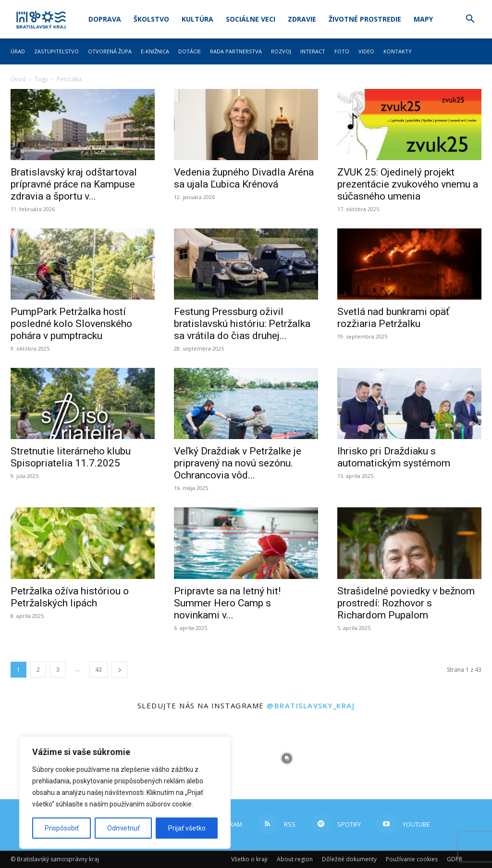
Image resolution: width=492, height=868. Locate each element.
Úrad (18, 51)
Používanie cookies (412, 859)
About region (295, 859)
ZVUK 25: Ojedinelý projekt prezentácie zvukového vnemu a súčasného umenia (408, 184)
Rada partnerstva (236, 51)
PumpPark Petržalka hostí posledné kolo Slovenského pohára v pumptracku (71, 324)
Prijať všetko (187, 828)
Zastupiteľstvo (56, 51)
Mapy (423, 19)
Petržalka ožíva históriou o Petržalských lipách (70, 597)
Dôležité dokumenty (349, 859)
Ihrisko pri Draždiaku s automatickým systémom (394, 457)
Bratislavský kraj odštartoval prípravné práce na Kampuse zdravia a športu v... (74, 184)
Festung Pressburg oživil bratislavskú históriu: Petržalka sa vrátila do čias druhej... (242, 324)
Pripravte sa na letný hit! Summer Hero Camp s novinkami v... (227, 603)
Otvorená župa (110, 51)
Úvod (18, 79)
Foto (342, 51)
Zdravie (302, 19)
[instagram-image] (287, 759)
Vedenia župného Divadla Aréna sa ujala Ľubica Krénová (244, 178)
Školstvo (151, 19)
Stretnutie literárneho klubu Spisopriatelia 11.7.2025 (71, 457)
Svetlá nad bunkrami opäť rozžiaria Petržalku (393, 318)
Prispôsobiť (62, 828)
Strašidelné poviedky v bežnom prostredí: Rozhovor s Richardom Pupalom (406, 603)
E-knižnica (155, 51)
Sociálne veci (251, 19)
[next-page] (120, 670)
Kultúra (197, 19)
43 (98, 670)
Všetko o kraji (249, 859)
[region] (125, 793)
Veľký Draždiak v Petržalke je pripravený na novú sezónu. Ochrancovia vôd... (238, 463)
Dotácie (190, 51)
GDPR (455, 859)
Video (366, 51)
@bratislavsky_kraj (311, 705)
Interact (313, 51)
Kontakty (398, 51)
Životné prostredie (365, 19)
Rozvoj (281, 51)
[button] (470, 20)
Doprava (105, 19)
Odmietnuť (123, 828)
